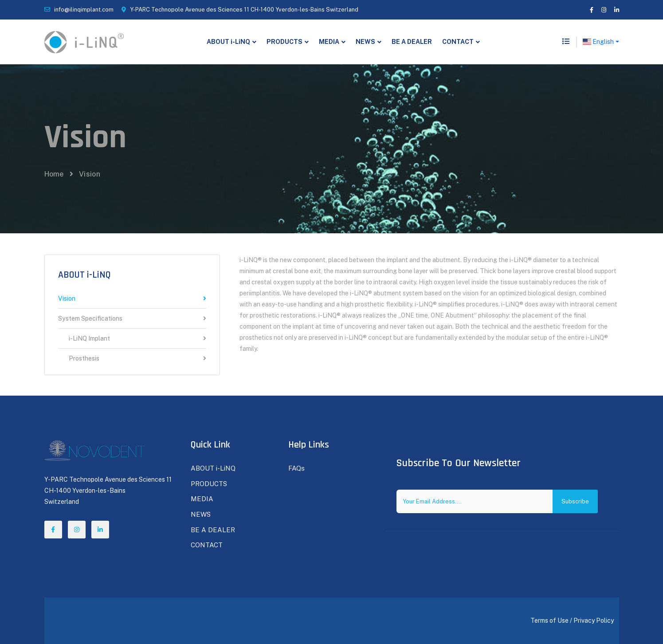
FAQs (296, 468)
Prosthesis (132, 358)
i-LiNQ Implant (132, 339)
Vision (132, 299)
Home (54, 174)
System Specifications (132, 319)
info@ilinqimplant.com (84, 10)
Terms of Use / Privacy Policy (572, 620)
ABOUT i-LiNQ (228, 42)
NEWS (365, 42)
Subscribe (575, 501)
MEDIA (329, 42)
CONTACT (458, 42)
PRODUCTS (284, 42)
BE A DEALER (412, 42)
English (598, 42)
